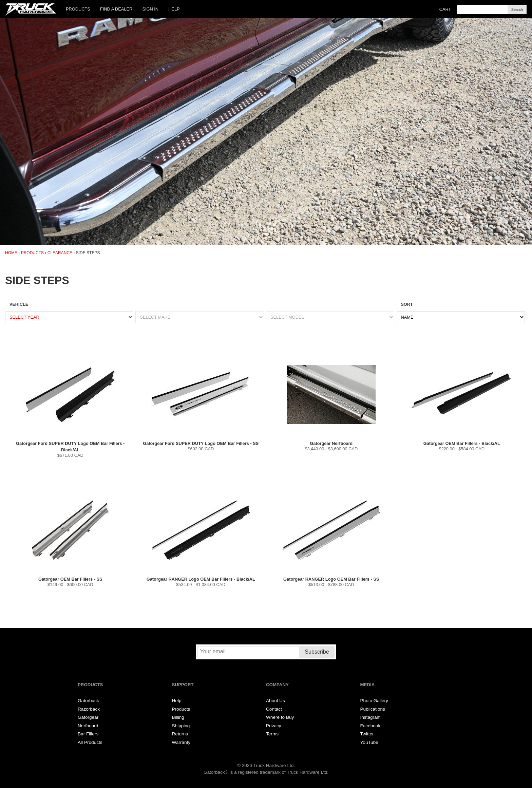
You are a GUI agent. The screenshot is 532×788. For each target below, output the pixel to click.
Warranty (181, 742)
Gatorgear (88, 717)
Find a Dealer (116, 9)
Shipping (181, 726)
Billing (178, 717)
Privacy (274, 726)
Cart (445, 9)
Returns (180, 734)
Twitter (367, 734)
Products (78, 9)
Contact (274, 709)
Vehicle (19, 304)
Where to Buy (280, 717)
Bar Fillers (88, 734)
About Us (275, 701)
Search (517, 10)
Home (11, 253)
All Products (90, 742)
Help (174, 9)
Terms (272, 734)
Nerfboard (88, 726)
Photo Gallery (374, 701)
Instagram (370, 717)
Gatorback (88, 701)
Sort (407, 304)
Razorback (89, 709)
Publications (373, 709)
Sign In (150, 9)
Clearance (60, 253)
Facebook (370, 726)
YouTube (369, 742)
